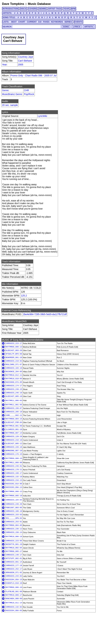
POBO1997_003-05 (14, 508)
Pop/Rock (29, 94)
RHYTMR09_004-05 (14, 525)
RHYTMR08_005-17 (14, 551)
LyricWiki (42, 116)
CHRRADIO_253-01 (14, 522)
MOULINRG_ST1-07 (14, 365)
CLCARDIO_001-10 (14, 429)
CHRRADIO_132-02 (14, 607)
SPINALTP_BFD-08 (14, 354)
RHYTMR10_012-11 (14, 375)
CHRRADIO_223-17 (14, 343)
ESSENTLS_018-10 (14, 583)
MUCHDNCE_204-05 (14, 372)
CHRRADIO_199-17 (14, 473)
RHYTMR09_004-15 (14, 419)
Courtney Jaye (26, 57)
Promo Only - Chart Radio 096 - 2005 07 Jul (34, 75)
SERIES (68, 22)
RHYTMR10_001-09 (14, 426)
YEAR (66, 9)
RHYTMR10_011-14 (14, 603)
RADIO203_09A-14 (14, 487)
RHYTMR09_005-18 (14, 496)
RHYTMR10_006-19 (14, 537)
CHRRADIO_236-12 (14, 529)
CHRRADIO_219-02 (14, 361)
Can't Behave (25, 61)
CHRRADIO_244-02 (14, 576)
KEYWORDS (57, 22)
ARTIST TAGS (55, 9)
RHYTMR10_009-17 (14, 595)
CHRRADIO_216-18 (14, 440)
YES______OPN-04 (14, 518)
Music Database (39, 4)
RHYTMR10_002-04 (14, 548)
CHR (26, 90)
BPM (73, 9)
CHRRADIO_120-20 (14, 437)
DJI (40, 22)
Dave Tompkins (13, 4)
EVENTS (79, 22)
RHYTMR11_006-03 (14, 401)
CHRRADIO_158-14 (14, 532)
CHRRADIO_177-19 (14, 565)
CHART (22, 22)
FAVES (46, 22)
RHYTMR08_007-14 (14, 433)
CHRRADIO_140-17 (14, 555)
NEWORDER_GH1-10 (14, 357)
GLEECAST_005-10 (14, 396)
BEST (14, 22)
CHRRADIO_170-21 (14, 470)
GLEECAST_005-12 (14, 444)
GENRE (42, 9)
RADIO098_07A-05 (14, 382)
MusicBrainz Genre (12, 94)
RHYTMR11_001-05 (14, 405)
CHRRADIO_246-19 (14, 393)
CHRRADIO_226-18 (14, 447)
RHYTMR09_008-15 (14, 458)
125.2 (24, 296)
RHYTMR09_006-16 (14, 587)
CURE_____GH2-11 (14, 415)
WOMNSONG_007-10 (14, 451)
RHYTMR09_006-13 (14, 347)
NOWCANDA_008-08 (14, 599)
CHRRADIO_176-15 (14, 454)
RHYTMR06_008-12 (14, 491)
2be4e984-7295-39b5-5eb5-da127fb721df (45, 314)
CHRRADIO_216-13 (14, 480)
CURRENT (32, 22)
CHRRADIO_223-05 (14, 541)
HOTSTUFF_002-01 (14, 558)
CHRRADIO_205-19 (14, 412)
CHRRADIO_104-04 (14, 500)
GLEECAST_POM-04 (14, 422)
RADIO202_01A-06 (14, 484)
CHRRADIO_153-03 (14, 515)
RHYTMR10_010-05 (14, 379)
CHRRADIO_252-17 (14, 569)
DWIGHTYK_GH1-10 (14, 544)
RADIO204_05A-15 (14, 580)
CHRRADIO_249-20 (14, 504)
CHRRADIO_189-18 (14, 511)
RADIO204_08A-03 (14, 611)
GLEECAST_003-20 (14, 350)
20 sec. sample (10, 105)
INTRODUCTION (10, 9)
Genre (5, 90)
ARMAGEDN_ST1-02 (14, 573)
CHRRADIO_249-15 (14, 389)
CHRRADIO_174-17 (14, 386)
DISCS (23, 9)
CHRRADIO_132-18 (14, 477)
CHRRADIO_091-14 (14, 562)
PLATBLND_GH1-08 (14, 592)
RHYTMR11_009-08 (14, 463)
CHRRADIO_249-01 (14, 466)
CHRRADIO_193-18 (14, 368)
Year (4, 65)
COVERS (33, 9)
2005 (21, 65)
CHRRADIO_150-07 (14, 408)
